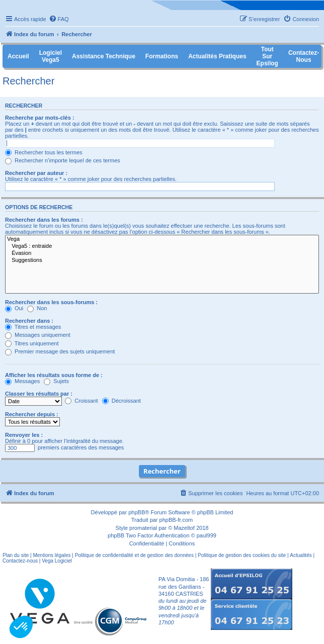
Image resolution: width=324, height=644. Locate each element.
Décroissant (121, 401)
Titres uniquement (32, 343)
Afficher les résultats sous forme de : (54, 375)
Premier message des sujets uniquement (60, 351)
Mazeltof (184, 528)
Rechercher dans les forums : (44, 220)
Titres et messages (33, 327)
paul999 (207, 535)
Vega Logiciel (57, 561)
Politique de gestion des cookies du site (242, 555)
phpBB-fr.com (176, 520)
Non (37, 308)
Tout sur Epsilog (267, 56)
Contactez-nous (20, 561)
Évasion (162, 253)
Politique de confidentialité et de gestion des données (134, 555)
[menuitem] (59, 19)
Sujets (56, 381)
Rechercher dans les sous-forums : (51, 302)
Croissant (82, 401)
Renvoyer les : (24, 435)
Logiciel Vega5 (51, 56)
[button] (21, 627)
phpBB (137, 512)
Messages (22, 381)
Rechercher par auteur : (36, 173)
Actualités (301, 555)
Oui (14, 308)
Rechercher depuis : (32, 414)
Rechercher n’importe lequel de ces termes (63, 160)
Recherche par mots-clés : (40, 118)
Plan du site (16, 555)
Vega (162, 239)
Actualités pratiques (217, 56)
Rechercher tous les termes (44, 152)
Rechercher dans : (29, 321)
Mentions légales (52, 555)
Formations (162, 56)
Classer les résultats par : (39, 394)
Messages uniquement (38, 335)
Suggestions (162, 260)
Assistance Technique (104, 56)
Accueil (18, 56)
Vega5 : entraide (162, 246)
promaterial (143, 528)
